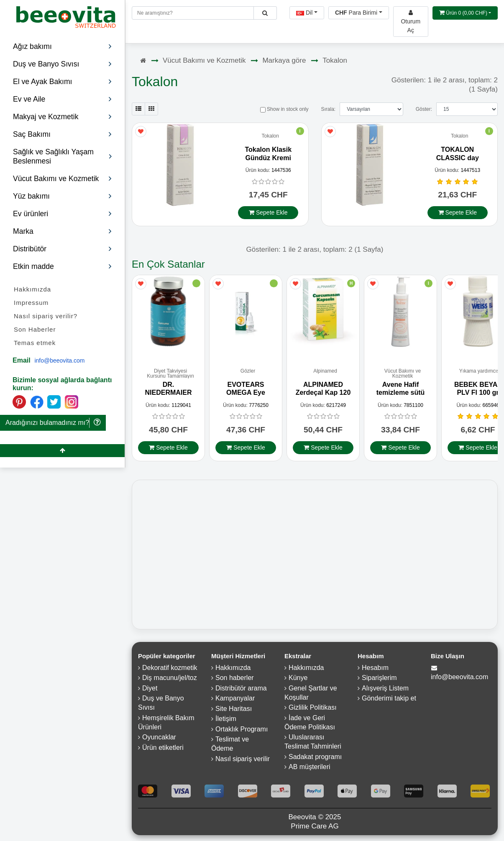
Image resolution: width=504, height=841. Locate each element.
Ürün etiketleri (163, 749)
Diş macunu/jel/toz (170, 680)
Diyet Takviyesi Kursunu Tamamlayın (170, 375)
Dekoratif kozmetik (170, 669)
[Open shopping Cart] (465, 13)
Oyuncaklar (159, 739)
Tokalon (335, 60)
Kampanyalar (235, 700)
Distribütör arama (241, 690)
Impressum (31, 303)
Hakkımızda (32, 289)
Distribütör (63, 249)
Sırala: (328, 109)
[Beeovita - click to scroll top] (62, 451)
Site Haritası (234, 710)
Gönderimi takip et (389, 700)
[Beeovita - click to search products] (265, 13)
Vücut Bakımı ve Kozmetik (204, 60)
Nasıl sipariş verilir (243, 760)
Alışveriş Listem (385, 690)
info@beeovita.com (59, 360)
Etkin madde (63, 266)
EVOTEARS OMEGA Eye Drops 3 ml (246, 394)
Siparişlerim (379, 680)
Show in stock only (284, 109)
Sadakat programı (315, 758)
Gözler (248, 373)
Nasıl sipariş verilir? (46, 316)
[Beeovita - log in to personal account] (411, 22)
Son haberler (235, 680)
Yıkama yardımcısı (480, 373)
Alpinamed (325, 373)
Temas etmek (35, 343)
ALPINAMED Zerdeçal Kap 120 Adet (323, 394)
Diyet (150, 690)
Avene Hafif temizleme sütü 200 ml (401, 394)
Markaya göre (284, 60)
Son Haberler (35, 329)
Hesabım (375, 669)
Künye (298, 680)
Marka (63, 231)
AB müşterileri (310, 769)
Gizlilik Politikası (313, 709)
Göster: (424, 109)
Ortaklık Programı (242, 731)
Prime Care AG (315, 828)
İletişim (226, 721)
